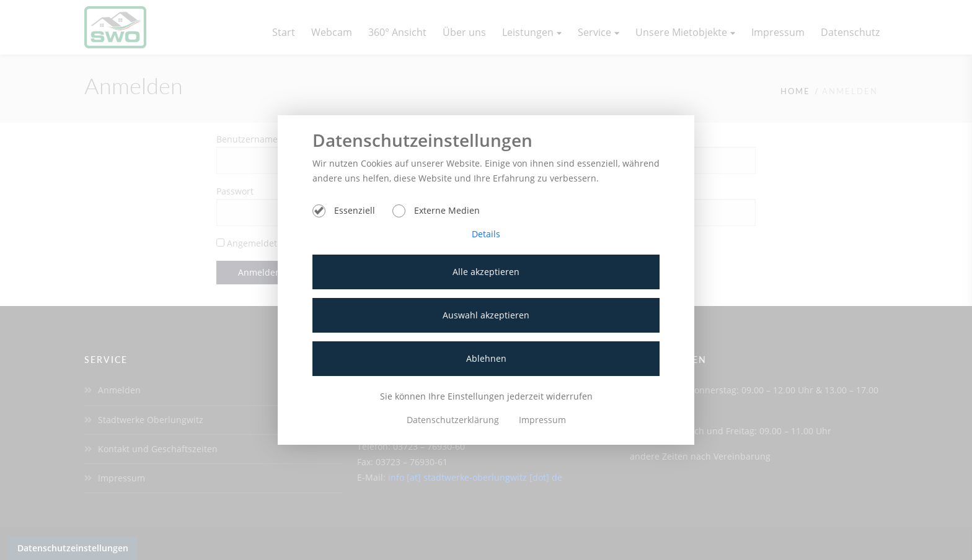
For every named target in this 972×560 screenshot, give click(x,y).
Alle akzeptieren (486, 272)
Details (486, 234)
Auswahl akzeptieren (486, 315)
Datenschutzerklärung (454, 420)
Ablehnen (486, 358)
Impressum (542, 420)
